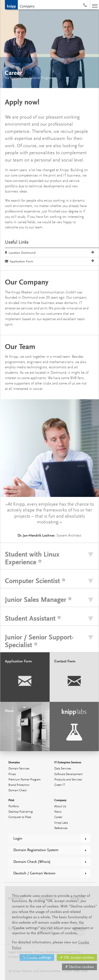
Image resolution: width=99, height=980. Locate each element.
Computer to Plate (20, 817)
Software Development (68, 774)
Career (58, 817)
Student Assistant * (33, 618)
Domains (14, 762)
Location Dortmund (20, 253)
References (61, 828)
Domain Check (18, 790)
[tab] (49, 558)
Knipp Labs (61, 823)
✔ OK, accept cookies (77, 957)
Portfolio (14, 806)
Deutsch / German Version (34, 873)
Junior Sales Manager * (38, 600)
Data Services (63, 769)
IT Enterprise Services (68, 762)
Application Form (19, 261)
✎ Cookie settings (37, 957)
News (58, 812)
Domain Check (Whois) (32, 862)
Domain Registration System (36, 850)
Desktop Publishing (20, 812)
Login (18, 838)
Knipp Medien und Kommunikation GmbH (11, 5)
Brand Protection (19, 785)
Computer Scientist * (35, 581)
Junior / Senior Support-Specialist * (39, 641)
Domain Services (19, 769)
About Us (60, 806)
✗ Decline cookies (79, 967)
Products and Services (68, 780)
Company (27, 7)
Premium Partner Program (25, 780)
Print (11, 800)
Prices (12, 774)
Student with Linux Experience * (32, 558)
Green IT (60, 785)
